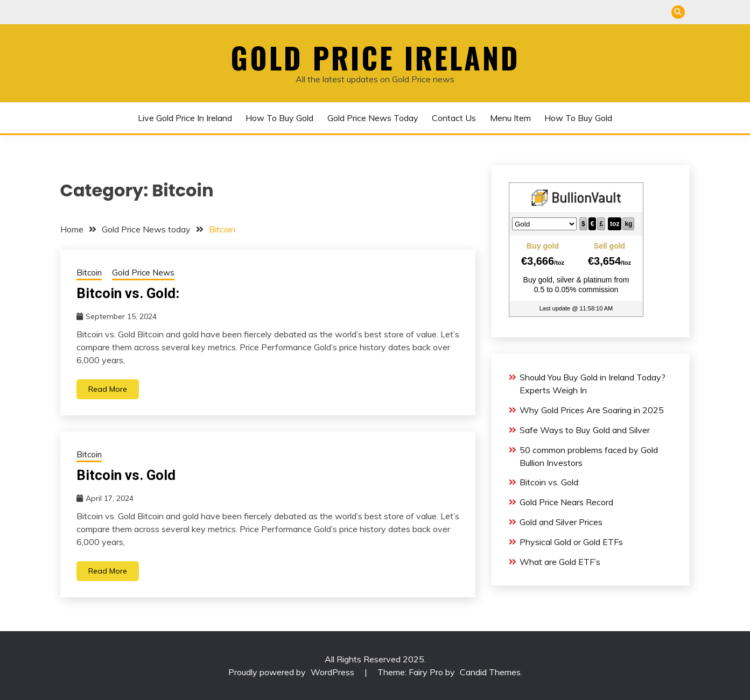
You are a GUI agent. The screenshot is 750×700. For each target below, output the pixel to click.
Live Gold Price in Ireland (185, 118)
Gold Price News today (373, 118)
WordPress (332, 672)
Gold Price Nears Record (566, 502)
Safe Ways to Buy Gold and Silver (585, 430)
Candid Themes (490, 672)
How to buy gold (279, 118)
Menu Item (510, 118)
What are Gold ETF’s (560, 562)
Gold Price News (143, 273)
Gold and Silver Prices (561, 522)
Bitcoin (89, 273)
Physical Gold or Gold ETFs (571, 542)
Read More (108, 389)
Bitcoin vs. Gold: (128, 293)
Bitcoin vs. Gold (126, 475)
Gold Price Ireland (375, 58)
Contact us (454, 118)
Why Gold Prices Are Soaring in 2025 (592, 410)
